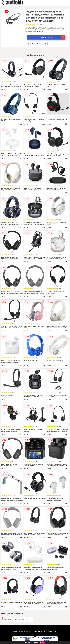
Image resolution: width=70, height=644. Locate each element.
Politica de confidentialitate (36, 631)
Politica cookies (51, 631)
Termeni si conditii (19, 631)
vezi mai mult (40, 31)
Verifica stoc (52, 37)
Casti (30, 619)
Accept (42, 642)
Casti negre (7, 619)
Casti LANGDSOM (20, 619)
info (21, 89)
